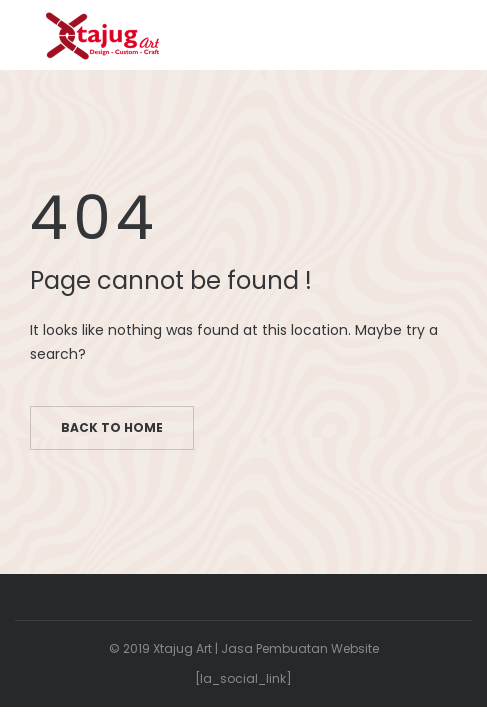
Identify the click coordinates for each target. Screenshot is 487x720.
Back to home (112, 427)
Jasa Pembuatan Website (300, 648)
